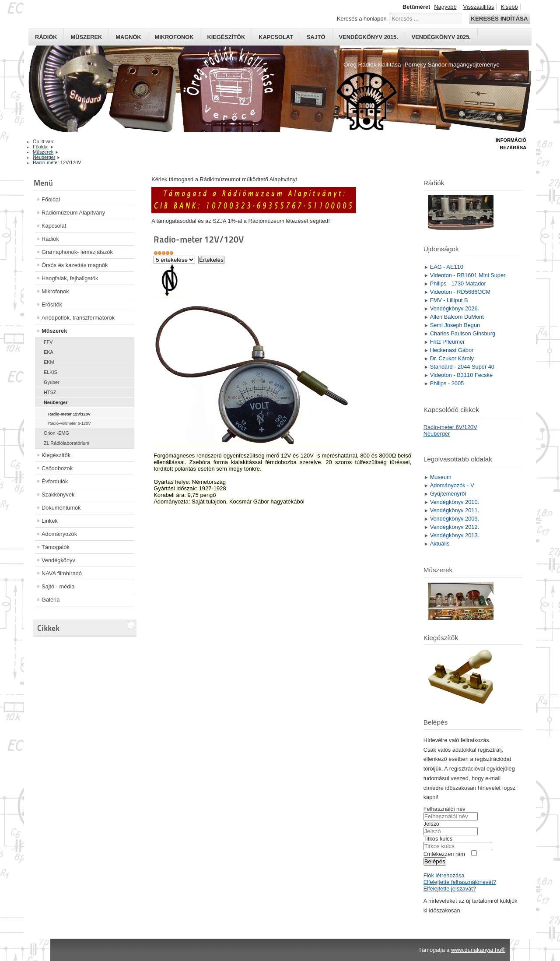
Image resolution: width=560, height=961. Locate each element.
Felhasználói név (444, 809)
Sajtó (316, 37)
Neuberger (56, 402)
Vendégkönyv (58, 560)
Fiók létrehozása (444, 875)
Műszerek (86, 37)
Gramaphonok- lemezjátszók (77, 252)
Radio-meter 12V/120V (69, 414)
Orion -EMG (56, 433)
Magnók (128, 37)
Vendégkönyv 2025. (441, 37)
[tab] (132, 624)
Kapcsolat (276, 37)
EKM (49, 362)
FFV (48, 342)
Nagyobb (445, 7)
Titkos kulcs (438, 839)
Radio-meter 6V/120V (450, 427)
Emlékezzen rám (444, 854)
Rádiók (46, 37)
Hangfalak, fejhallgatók (70, 278)
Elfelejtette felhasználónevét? (460, 882)
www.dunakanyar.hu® (478, 950)
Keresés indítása (499, 19)
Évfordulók (55, 481)
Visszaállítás (479, 7)
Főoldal (51, 199)
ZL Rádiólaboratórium (66, 443)
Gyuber (52, 382)
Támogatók (56, 547)
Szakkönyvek (58, 495)
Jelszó (431, 824)
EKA (49, 352)
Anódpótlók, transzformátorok (78, 318)
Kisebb (509, 7)
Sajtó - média (58, 586)
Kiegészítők (226, 37)
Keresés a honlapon (362, 19)
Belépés (435, 861)
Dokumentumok (61, 508)
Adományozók (59, 534)
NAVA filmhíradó (62, 573)
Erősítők (52, 304)
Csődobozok (57, 468)
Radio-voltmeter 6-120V (70, 423)
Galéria (51, 600)
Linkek (50, 521)
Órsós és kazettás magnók (75, 265)
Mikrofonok (174, 37)
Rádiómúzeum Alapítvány (73, 213)
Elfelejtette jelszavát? (450, 889)
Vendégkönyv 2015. (369, 37)
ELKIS (51, 372)
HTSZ (50, 392)
